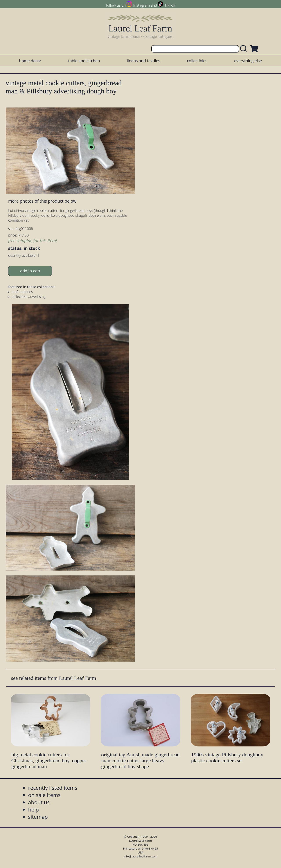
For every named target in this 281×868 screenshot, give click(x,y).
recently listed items (53, 788)
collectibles (197, 61)
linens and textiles (143, 61)
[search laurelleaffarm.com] (245, 49)
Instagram (141, 5)
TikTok (170, 5)
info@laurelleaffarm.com (140, 856)
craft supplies (22, 292)
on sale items (44, 795)
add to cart (30, 271)
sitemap (38, 817)
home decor (30, 61)
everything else (248, 61)
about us (39, 802)
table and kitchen (84, 61)
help (33, 809)
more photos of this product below (42, 201)
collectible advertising (29, 297)
